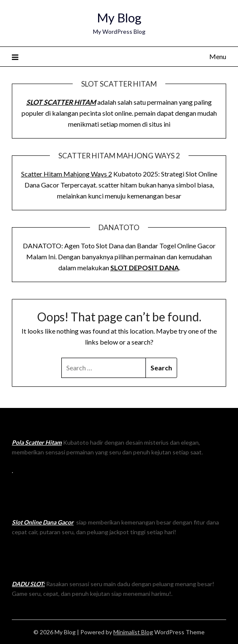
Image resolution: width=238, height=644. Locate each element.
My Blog (119, 18)
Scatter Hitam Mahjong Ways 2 (67, 174)
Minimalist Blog (133, 632)
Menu (218, 56)
